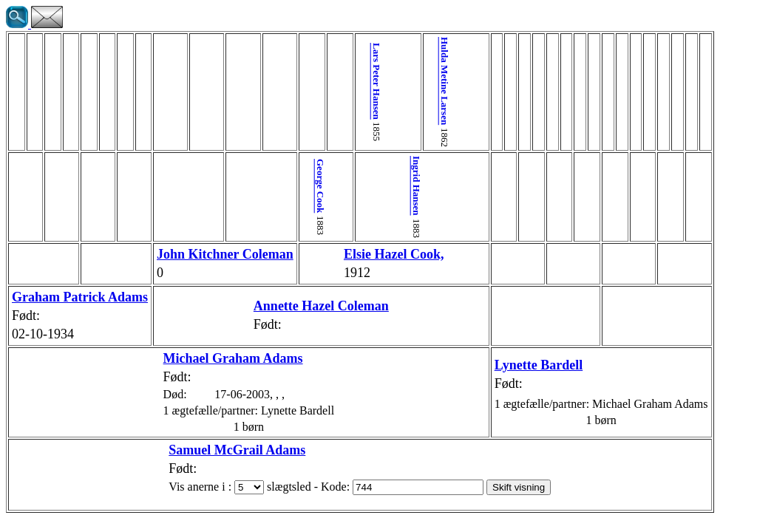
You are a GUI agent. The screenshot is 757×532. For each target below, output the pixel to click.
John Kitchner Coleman (225, 254)
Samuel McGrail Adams (207, 450)
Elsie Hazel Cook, (364, 254)
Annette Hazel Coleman (292, 306)
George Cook (320, 186)
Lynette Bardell (480, 365)
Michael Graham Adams (204, 358)
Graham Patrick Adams (80, 297)
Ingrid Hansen (387, 186)
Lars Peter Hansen (365, 81)
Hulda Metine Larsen (409, 81)
